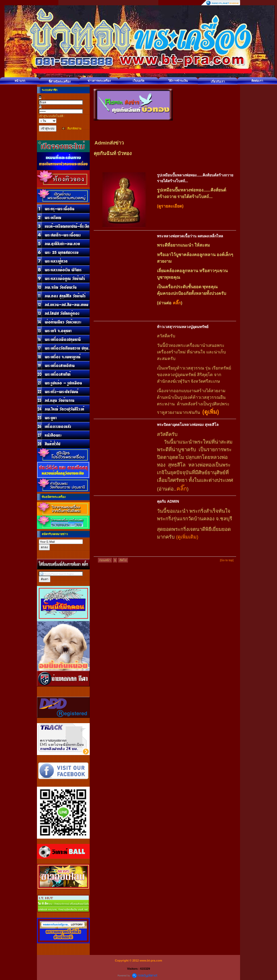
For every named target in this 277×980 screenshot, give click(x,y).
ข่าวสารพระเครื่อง (99, 81)
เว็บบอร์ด (138, 81)
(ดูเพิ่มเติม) (187, 537)
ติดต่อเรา (257, 81)
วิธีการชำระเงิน (178, 81)
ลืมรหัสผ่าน (74, 128)
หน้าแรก (20, 81)
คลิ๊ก (176, 303)
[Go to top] (227, 560)
